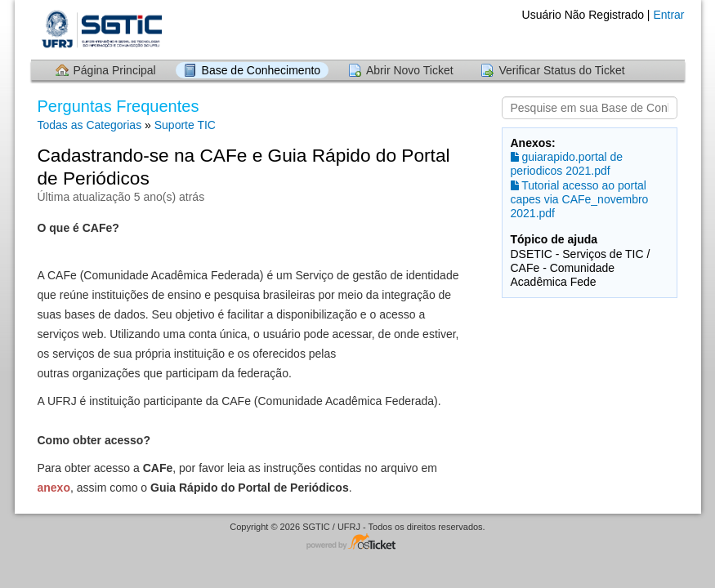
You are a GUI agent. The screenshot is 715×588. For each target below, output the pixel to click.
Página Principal (115, 70)
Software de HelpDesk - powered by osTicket (358, 543)
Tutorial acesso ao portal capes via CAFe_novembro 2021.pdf (580, 199)
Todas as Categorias (90, 125)
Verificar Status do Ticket (561, 70)
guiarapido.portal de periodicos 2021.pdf (567, 164)
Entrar (668, 15)
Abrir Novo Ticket (410, 70)
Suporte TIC (185, 125)
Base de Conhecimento (261, 70)
